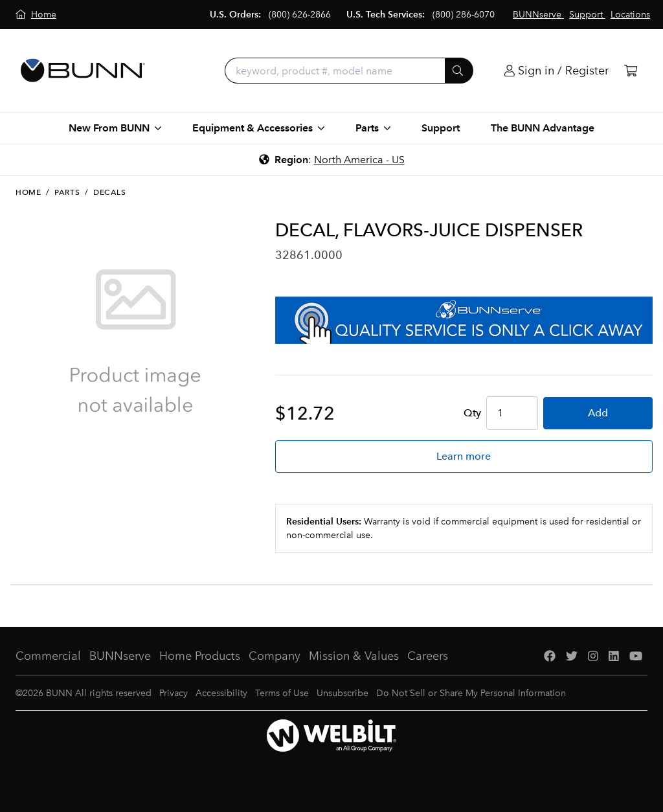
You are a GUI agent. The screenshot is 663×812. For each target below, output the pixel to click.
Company (275, 656)
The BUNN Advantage (543, 128)
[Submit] (459, 71)
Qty (472, 413)
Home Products (200, 656)
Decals (110, 192)
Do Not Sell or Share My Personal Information (471, 693)
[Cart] (631, 71)
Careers (428, 656)
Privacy (174, 693)
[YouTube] (636, 656)
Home (28, 192)
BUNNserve (120, 656)
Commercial (48, 656)
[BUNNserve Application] (464, 320)
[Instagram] (593, 656)
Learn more (464, 456)
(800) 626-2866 (300, 15)
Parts (67, 192)
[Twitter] (572, 656)
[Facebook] (550, 656)
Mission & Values (354, 656)
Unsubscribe (343, 693)
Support (441, 128)
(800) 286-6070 (464, 15)
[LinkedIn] (614, 656)
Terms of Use (282, 693)
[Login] (556, 71)
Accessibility (221, 693)
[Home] (36, 15)
